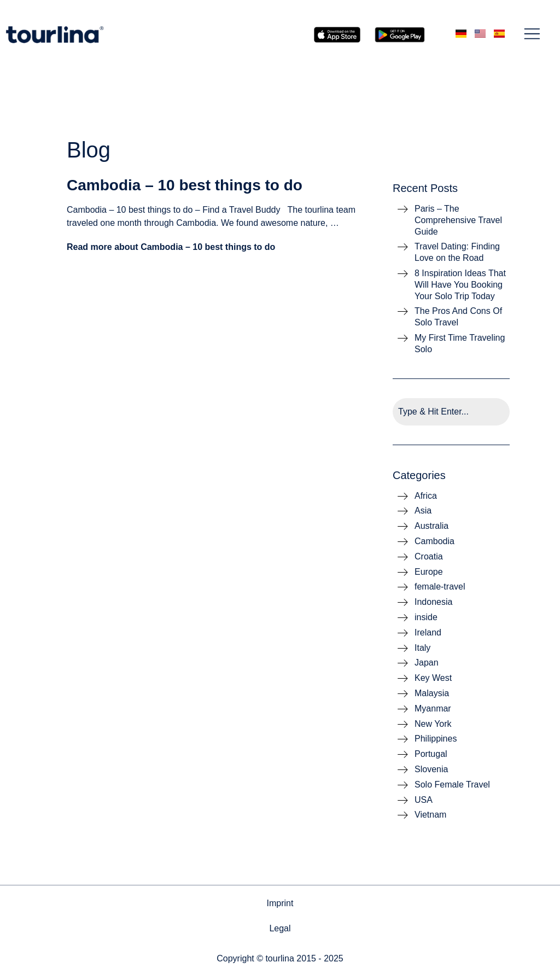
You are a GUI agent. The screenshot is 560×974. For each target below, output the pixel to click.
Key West (433, 678)
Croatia (429, 556)
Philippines (436, 739)
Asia (423, 511)
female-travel (440, 587)
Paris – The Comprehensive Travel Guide (458, 220)
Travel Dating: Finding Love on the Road (457, 252)
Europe (429, 572)
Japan (427, 663)
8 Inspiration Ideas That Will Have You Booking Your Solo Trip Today (460, 285)
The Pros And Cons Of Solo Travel (458, 317)
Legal (280, 928)
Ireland (428, 632)
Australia (431, 526)
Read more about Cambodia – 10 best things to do (171, 247)
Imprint (280, 903)
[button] (532, 35)
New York (433, 724)
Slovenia (431, 769)
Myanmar (433, 708)
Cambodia (434, 541)
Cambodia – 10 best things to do (185, 185)
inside (426, 617)
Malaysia (432, 693)
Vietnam (430, 815)
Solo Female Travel (452, 785)
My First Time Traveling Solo (460, 343)
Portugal (431, 754)
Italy (422, 648)
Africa (426, 496)
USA (424, 800)
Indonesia (433, 602)
